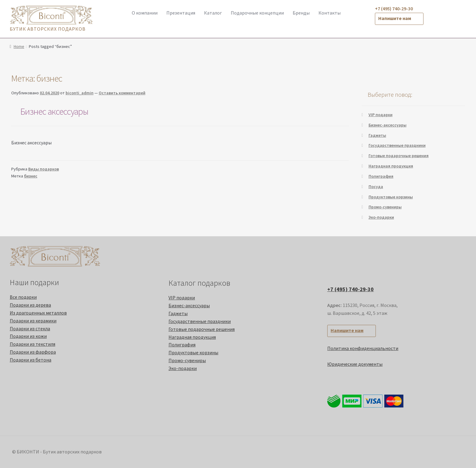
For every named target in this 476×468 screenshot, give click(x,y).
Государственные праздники (397, 145)
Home (19, 46)
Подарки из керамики (33, 321)
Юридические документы (355, 364)
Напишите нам (395, 18)
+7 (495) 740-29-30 (350, 289)
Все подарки (23, 297)
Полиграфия (381, 176)
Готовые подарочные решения (399, 156)
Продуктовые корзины (391, 197)
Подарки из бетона (31, 360)
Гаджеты (377, 135)
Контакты (330, 13)
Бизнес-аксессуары (388, 125)
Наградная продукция (391, 166)
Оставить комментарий (122, 93)
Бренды (301, 13)
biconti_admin (80, 93)
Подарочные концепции (257, 13)
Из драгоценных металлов (38, 313)
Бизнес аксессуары (54, 111)
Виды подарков (44, 169)
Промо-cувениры (385, 207)
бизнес (31, 176)
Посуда (376, 187)
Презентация (181, 13)
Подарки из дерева (30, 305)
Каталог (213, 13)
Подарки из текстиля (32, 344)
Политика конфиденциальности (363, 348)
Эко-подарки (381, 217)
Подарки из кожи (28, 336)
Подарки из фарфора (33, 352)
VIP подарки (381, 115)
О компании (145, 13)
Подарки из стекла (30, 328)
